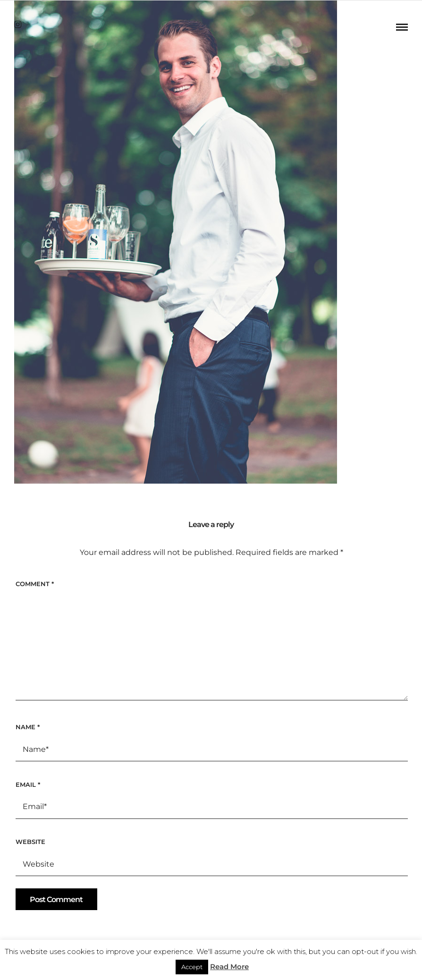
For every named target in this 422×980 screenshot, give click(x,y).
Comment (35, 584)
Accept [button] (192, 967)
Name (28, 727)
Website (30, 842)
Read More (229, 967)
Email (28, 784)
